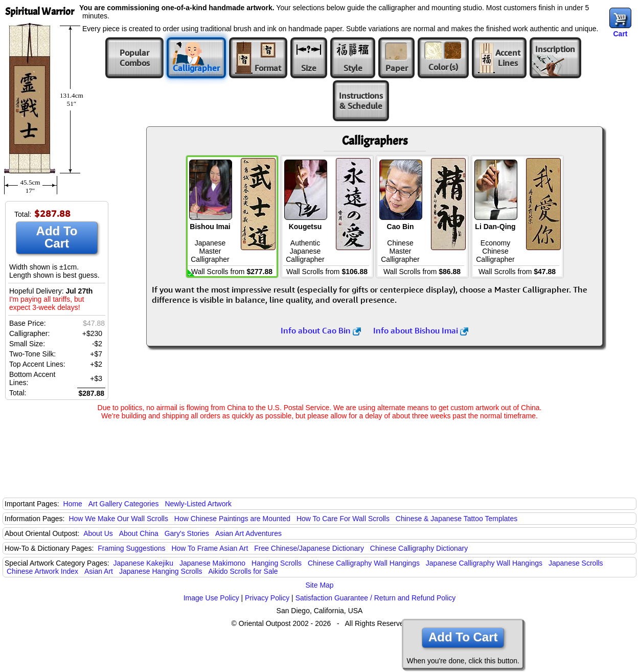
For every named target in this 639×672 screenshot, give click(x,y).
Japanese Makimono (212, 563)
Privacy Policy (267, 598)
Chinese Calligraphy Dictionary (419, 548)
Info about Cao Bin (321, 330)
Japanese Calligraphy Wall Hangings (484, 563)
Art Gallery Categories (124, 504)
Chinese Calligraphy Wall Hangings (364, 563)
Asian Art (99, 571)
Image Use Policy (211, 598)
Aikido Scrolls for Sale (243, 571)
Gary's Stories (187, 533)
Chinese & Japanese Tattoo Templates (457, 519)
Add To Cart (57, 237)
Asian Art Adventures (248, 533)
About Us (98, 533)
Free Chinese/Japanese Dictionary (309, 548)
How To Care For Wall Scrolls (343, 519)
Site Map (319, 585)
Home (73, 504)
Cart (620, 34)
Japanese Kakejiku (144, 563)
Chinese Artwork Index (42, 571)
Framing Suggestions (131, 548)
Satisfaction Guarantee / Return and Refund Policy (376, 598)
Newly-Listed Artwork (198, 504)
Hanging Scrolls (277, 563)
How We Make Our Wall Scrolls (118, 519)
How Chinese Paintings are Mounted (232, 519)
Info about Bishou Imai (421, 330)
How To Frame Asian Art (210, 548)
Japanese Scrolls (576, 563)
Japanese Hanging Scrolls (161, 571)
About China (139, 533)
